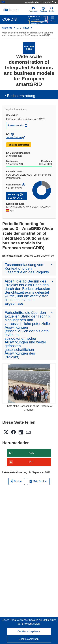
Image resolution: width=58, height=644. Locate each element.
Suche (52, 9)
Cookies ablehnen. (29, 639)
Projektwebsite (18, 125)
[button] (43, 10)
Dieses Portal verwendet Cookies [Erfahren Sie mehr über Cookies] (20, 620)
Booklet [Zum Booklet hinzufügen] (17, 481)
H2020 (26, 28)
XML (31, 453)
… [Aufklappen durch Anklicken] (18, 28)
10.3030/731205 (14, 137)
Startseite (7, 28)
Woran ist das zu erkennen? (41, 2)
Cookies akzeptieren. (29, 631)
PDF (32, 462)
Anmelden (33, 9)
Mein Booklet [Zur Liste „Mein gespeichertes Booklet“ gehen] (38, 481)
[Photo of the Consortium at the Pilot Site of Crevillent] (29, 383)
